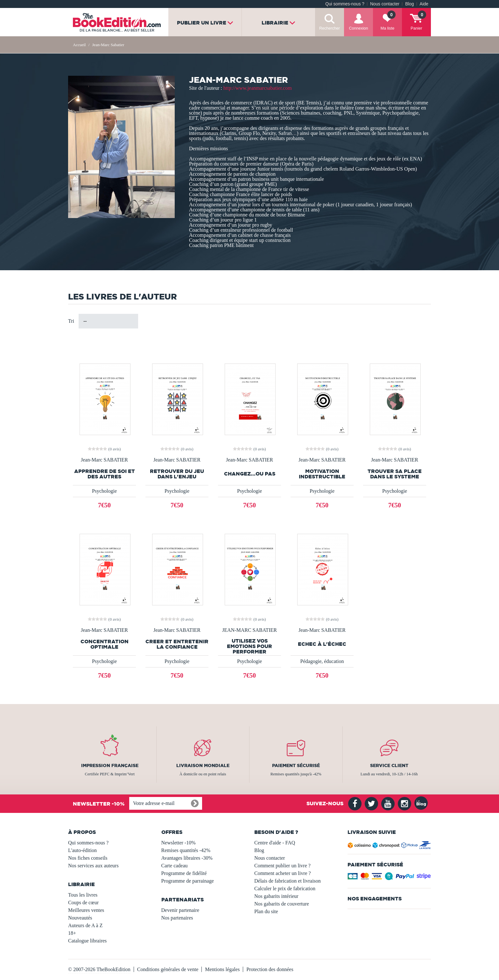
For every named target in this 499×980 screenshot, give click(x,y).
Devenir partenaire (180, 910)
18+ (72, 933)
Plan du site (266, 911)
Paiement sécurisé (296, 765)
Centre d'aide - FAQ (275, 843)
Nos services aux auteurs (93, 866)
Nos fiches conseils (88, 858)
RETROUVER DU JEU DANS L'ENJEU (177, 474)
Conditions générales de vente (168, 969)
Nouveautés (80, 918)
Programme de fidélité (184, 873)
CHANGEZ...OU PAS (250, 474)
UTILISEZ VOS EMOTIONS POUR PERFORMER (250, 646)
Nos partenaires (177, 918)
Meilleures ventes (86, 910)
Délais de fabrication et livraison (288, 881)
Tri (71, 321)
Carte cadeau (175, 866)
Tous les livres (83, 895)
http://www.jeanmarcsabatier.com (258, 88)
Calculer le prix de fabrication (285, 888)
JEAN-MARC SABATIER (250, 630)
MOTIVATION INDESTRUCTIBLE (322, 474)
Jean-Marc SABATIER (104, 460)
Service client (389, 765)
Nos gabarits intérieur (276, 896)
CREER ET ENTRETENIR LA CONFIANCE (177, 644)
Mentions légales (222, 969)
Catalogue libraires (87, 941)
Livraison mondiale (203, 765)
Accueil (79, 45)
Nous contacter (385, 4)
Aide (424, 4)
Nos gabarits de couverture (282, 904)
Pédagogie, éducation (322, 661)
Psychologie (104, 491)
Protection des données (270, 969)
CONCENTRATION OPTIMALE (105, 644)
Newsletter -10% (179, 843)
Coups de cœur (83, 902)
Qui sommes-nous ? (345, 4)
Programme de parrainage (188, 881)
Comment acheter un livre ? (283, 873)
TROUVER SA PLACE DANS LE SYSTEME (395, 474)
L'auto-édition (82, 850)
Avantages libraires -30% (187, 858)
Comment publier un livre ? (282, 866)
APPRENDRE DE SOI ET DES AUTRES (105, 474)
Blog (409, 4)
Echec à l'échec (322, 644)
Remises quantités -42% (186, 850)
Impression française (110, 765)
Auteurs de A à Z (85, 925)
